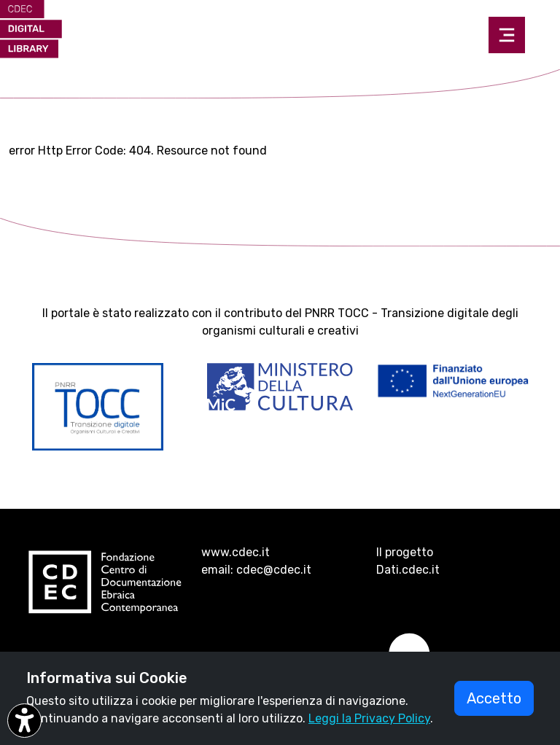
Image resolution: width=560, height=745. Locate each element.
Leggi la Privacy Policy (369, 718)
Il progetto (405, 552)
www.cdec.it (236, 552)
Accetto (494, 698)
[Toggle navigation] (507, 35)
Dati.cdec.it (408, 570)
